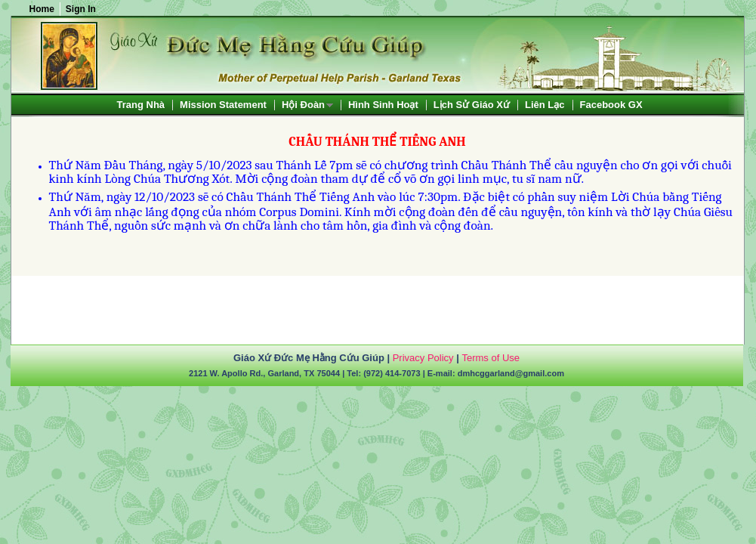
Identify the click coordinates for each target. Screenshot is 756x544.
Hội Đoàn (304, 105)
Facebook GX (611, 105)
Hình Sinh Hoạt (383, 105)
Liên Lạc (545, 105)
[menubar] (380, 105)
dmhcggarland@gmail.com (511, 373)
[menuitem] (141, 105)
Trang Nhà (141, 105)
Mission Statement (223, 105)
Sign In (81, 9)
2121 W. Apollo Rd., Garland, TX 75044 (264, 373)
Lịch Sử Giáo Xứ (472, 105)
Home (42, 9)
